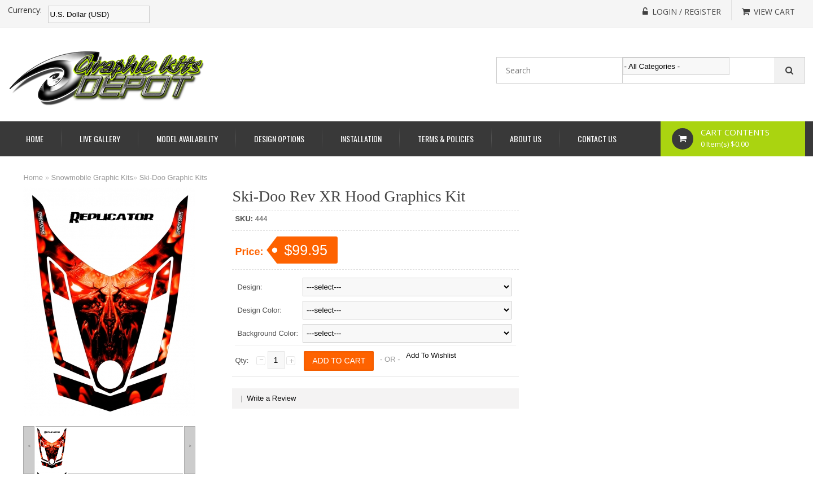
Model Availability (187, 139)
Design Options (279, 139)
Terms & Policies (446, 139)
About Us (526, 139)
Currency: (25, 10)
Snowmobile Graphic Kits (92, 178)
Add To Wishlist (431, 355)
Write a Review (271, 398)
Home (35, 139)
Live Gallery (100, 139)
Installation (361, 139)
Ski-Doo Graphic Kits (174, 178)
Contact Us (597, 139)
